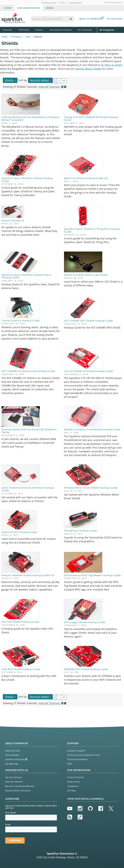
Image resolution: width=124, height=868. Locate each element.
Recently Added (40, 80)
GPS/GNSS (24, 30)
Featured (10, 30)
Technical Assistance (77, 759)
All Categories (107, 30)
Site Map (71, 791)
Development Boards (61, 30)
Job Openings (12, 764)
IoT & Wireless (85, 30)
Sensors (39, 30)
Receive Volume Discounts (18, 791)
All (64, 81)
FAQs (70, 764)
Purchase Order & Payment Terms (84, 755)
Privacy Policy (74, 782)
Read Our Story (13, 751)
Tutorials (16, 37)
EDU (63, 2)
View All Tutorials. (49, 87)
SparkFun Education (16, 759)
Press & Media (12, 755)
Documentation (29, 8)
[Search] (71, 19)
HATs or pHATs (113, 65)
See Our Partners (14, 777)
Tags (28, 37)
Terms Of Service (75, 777)
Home (4, 37)
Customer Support (113, 2)
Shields (10, 80)
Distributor (76, 2)
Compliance (73, 786)
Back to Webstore (92, 19)
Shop (8, 8)
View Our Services (14, 782)
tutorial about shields (88, 69)
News (50, 8)
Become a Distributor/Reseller (20, 786)
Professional (49, 2)
